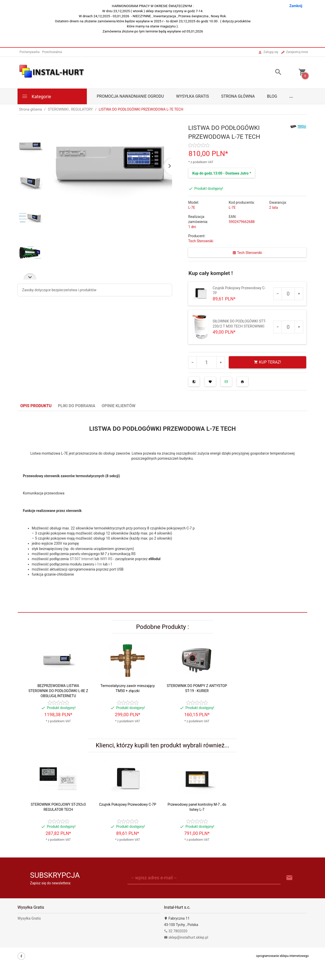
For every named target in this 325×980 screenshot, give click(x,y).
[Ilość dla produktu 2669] (288, 294)
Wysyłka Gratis (192, 96)
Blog (272, 96)
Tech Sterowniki (201, 241)
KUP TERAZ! (267, 362)
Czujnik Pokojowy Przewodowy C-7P (128, 804)
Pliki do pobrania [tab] (77, 406)
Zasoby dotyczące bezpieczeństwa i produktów (59, 290)
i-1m (98, 564)
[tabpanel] (162, 512)
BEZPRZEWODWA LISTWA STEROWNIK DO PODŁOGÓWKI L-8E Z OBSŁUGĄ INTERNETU (58, 691)
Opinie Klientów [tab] (118, 406)
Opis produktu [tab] (36, 406)
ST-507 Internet (82, 559)
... (291, 96)
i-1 (111, 564)
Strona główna (238, 96)
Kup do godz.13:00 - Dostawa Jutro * (222, 173)
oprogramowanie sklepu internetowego (282, 956)
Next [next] (30, 276)
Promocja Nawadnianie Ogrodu (130, 96)
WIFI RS (106, 559)
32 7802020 (176, 931)
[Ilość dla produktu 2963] (288, 327)
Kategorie (36, 96)
